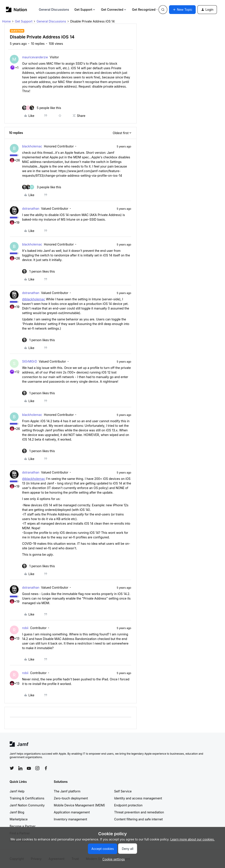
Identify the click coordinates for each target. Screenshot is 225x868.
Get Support (85, 10)
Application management (72, 812)
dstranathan (31, 208)
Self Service (123, 791)
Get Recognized (146, 10)
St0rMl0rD (30, 361)
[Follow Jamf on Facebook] (46, 768)
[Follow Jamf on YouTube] (29, 768)
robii (25, 628)
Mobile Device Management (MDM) (79, 805)
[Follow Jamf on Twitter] (12, 768)
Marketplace (19, 819)
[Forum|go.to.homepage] (17, 10)
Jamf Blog (17, 812)
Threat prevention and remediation (139, 812)
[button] (182, 10)
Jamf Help (17, 791)
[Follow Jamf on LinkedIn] (20, 768)
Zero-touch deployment (71, 798)
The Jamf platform (67, 791)
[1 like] (38, 271)
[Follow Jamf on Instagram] (37, 768)
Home (6, 21)
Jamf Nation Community (27, 805)
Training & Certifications (27, 798)
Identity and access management (138, 798)
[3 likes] (42, 187)
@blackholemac (34, 299)
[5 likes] (42, 108)
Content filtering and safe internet (138, 819)
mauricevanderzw (35, 57)
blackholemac (32, 146)
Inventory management (70, 819)
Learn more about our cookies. (193, 839)
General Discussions (54, 10)
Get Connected (114, 10)
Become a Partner (23, 826)
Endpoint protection (128, 805)
